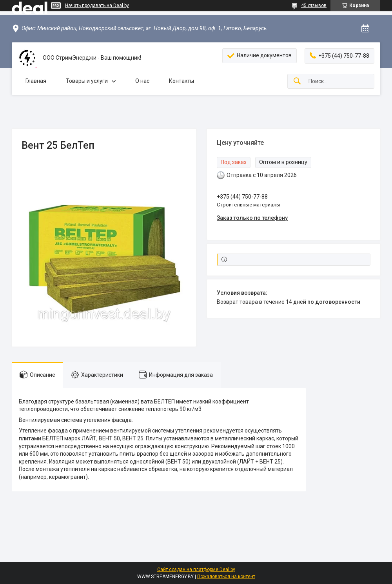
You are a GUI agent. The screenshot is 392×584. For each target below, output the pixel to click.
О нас (142, 81)
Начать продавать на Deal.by (97, 5)
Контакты (181, 81)
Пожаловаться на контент (226, 577)
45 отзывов (314, 5)
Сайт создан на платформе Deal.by (196, 569)
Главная (36, 81)
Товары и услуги (87, 81)
